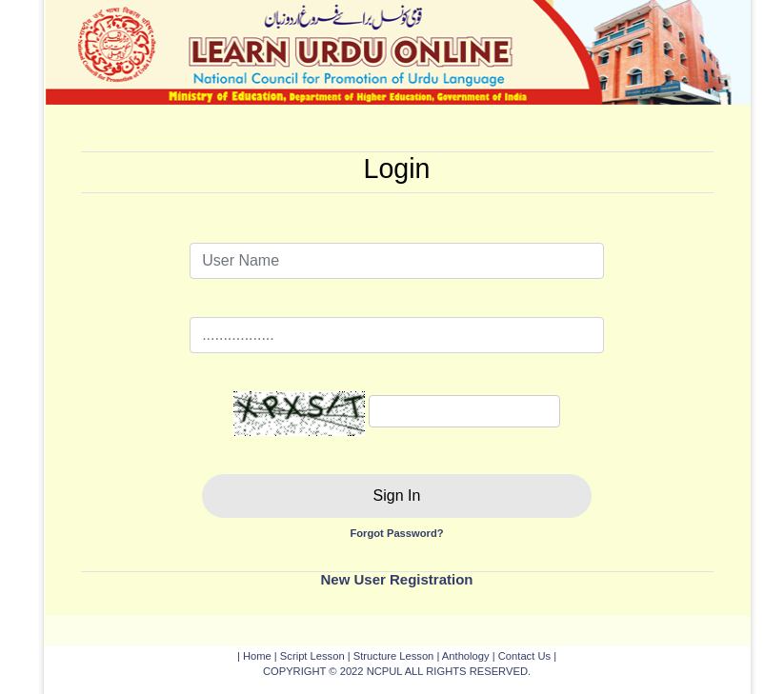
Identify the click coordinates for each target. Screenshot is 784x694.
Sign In (397, 496)
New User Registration (396, 579)
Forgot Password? (396, 533)
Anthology (466, 656)
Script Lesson (312, 656)
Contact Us (524, 656)
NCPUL (385, 671)
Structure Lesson (394, 656)
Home (257, 656)
